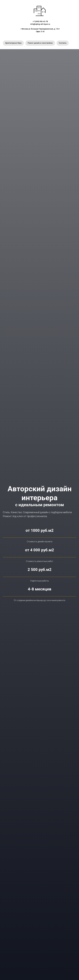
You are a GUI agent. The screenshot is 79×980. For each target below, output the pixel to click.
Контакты (63, 43)
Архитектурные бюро (13, 43)
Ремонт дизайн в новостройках (40, 43)
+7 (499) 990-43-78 (40, 22)
